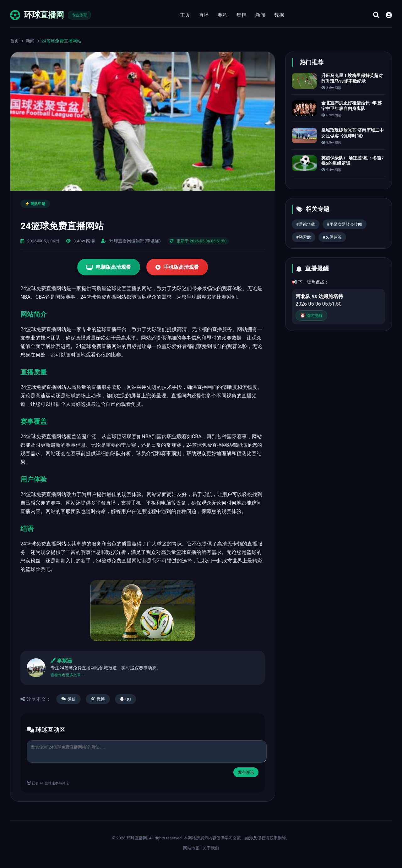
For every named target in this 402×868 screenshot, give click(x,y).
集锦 (242, 15)
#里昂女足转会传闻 (345, 224)
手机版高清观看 (177, 267)
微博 (98, 699)
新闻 (260, 15)
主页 (185, 15)
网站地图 (191, 848)
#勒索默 (304, 237)
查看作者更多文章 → (68, 675)
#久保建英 (332, 237)
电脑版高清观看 (109, 267)
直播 (204, 15)
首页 (14, 41)
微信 (68, 699)
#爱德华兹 (306, 224)
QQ (125, 699)
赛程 (223, 15)
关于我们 (211, 848)
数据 (279, 15)
